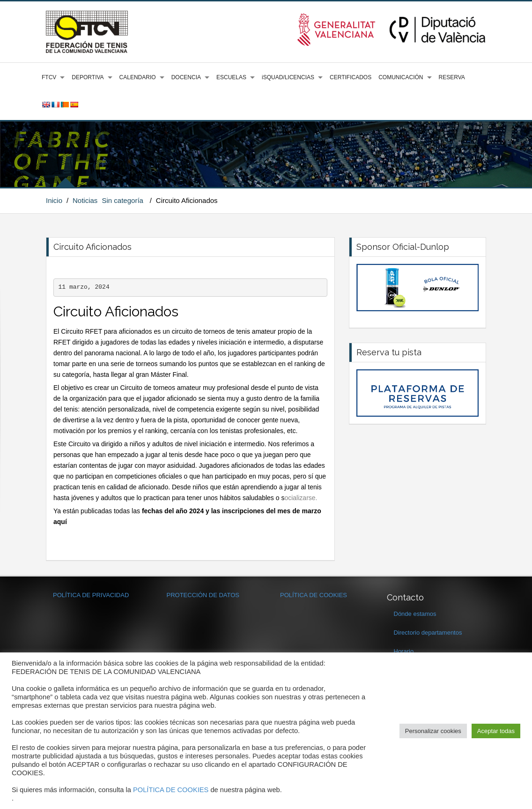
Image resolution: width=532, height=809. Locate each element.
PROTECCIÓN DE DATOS (203, 595)
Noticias (85, 200)
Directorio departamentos (428, 633)
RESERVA (452, 77)
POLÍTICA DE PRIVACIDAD (91, 595)
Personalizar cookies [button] (433, 731)
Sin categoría (123, 200)
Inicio (54, 200)
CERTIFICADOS (351, 77)
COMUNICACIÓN (401, 77)
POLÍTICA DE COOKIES (314, 595)
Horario (404, 651)
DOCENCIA (186, 77)
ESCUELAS (231, 77)
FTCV (49, 77)
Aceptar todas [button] (496, 731)
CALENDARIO (138, 77)
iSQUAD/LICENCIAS (288, 77)
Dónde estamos (415, 614)
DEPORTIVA (88, 77)
